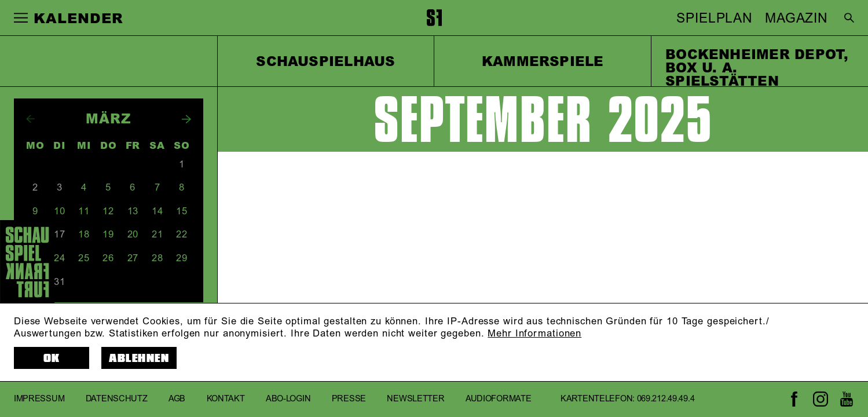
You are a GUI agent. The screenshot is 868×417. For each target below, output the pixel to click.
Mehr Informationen (534, 334)
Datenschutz (117, 399)
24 (60, 258)
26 (108, 258)
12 (108, 211)
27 (133, 258)
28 (158, 258)
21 (158, 235)
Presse (349, 399)
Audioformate (499, 399)
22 (182, 235)
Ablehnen (139, 358)
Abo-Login (288, 399)
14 (158, 211)
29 (182, 258)
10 (60, 211)
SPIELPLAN (715, 19)
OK (52, 358)
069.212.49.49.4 (666, 399)
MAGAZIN (796, 19)
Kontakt (226, 399)
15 (182, 211)
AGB (177, 399)
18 (84, 235)
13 (133, 211)
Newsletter (415, 399)
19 (108, 235)
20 (133, 235)
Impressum (39, 399)
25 (84, 258)
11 (84, 211)
